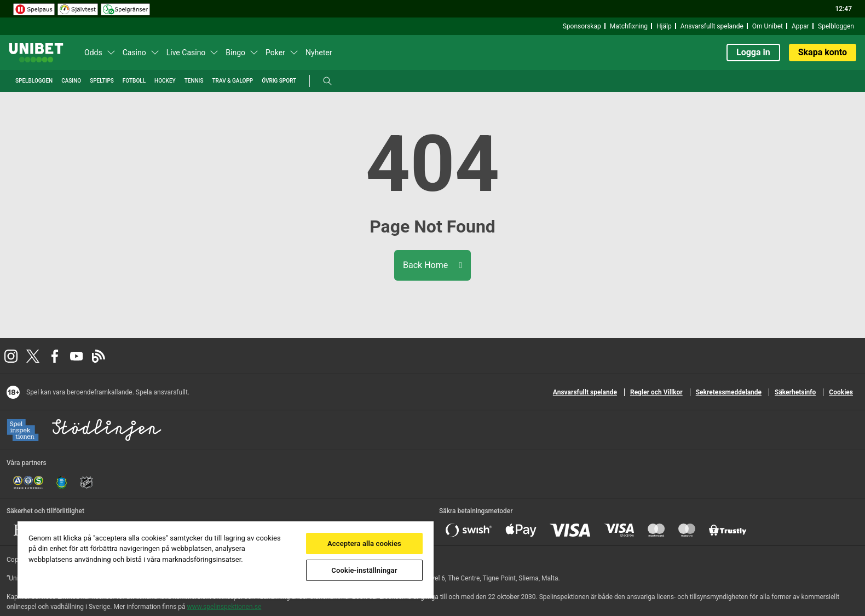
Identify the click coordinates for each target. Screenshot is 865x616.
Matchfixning (629, 26)
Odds (93, 53)
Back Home (432, 265)
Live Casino (186, 53)
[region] (226, 560)
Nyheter (319, 53)
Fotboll (134, 81)
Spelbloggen (836, 26)
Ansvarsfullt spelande (712, 26)
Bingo (235, 53)
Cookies (841, 392)
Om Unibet (768, 26)
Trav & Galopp (233, 81)
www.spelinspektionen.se (224, 607)
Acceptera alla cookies (364, 544)
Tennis (194, 81)
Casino (134, 53)
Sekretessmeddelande (729, 392)
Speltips (102, 81)
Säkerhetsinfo (795, 392)
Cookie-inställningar (364, 570)
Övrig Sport (279, 81)
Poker (275, 53)
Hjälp (664, 26)
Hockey (165, 81)
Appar (800, 26)
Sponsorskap (582, 26)
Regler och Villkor (656, 392)
